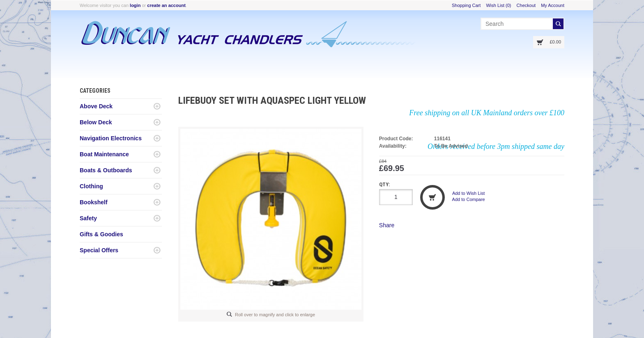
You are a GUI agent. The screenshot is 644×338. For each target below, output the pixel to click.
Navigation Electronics (111, 138)
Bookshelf (94, 202)
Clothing (91, 186)
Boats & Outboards (106, 170)
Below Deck (96, 122)
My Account (553, 5)
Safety (88, 218)
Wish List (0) (498, 5)
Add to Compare (469, 199)
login (135, 5)
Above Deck (96, 106)
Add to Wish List (468, 193)
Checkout (526, 5)
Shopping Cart (466, 5)
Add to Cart (432, 197)
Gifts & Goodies (101, 234)
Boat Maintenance (104, 154)
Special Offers (99, 250)
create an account (166, 5)
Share (387, 225)
